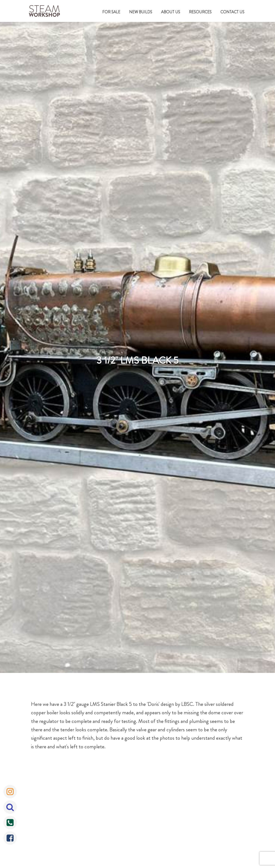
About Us (171, 12)
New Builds (141, 12)
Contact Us (232, 12)
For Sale (111, 12)
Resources (200, 12)
